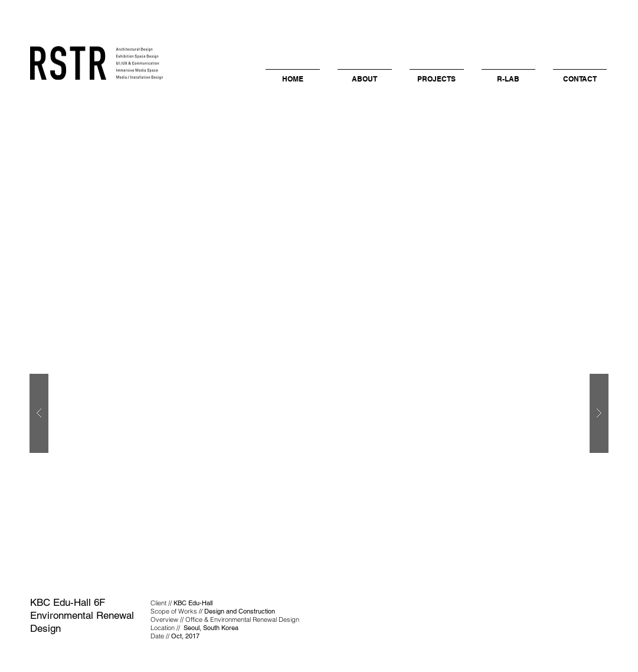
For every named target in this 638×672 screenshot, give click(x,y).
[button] (365, 74)
